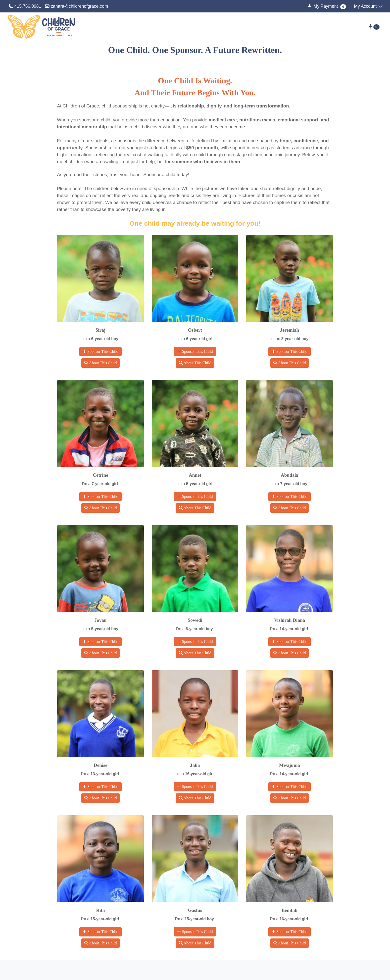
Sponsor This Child (100, 351)
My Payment (327, 6)
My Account (369, 6)
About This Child (101, 363)
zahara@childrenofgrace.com (76, 6)
